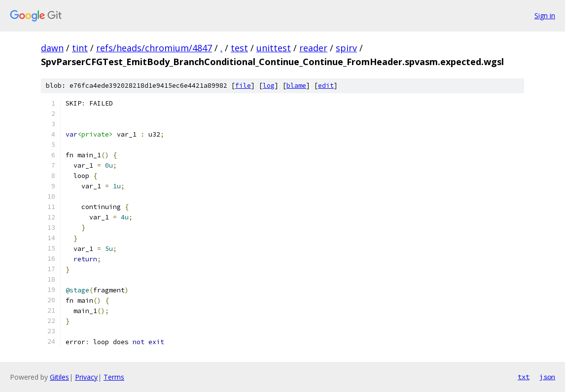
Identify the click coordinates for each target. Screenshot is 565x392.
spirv (346, 48)
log (269, 86)
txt (524, 377)
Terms (114, 377)
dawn (52, 48)
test (239, 48)
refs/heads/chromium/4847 (154, 48)
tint (80, 48)
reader (313, 48)
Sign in (545, 16)
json (547, 377)
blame (296, 86)
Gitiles (59, 377)
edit (326, 86)
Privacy (86, 377)
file (243, 86)
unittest (274, 48)
